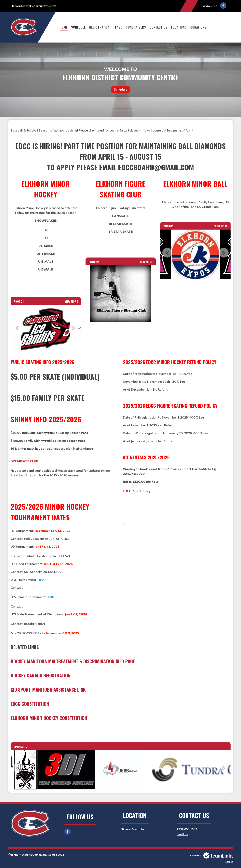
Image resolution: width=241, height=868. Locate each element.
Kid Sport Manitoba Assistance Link (48, 689)
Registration (100, 27)
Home (64, 27)
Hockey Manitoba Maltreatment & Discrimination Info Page (73, 661)
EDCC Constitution (30, 704)
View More (71, 301)
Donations (198, 27)
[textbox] (121, 126)
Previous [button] (18, 328)
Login (229, 861)
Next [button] (74, 328)
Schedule (78, 27)
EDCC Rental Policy (137, 491)
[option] (46, 330)
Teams (118, 27)
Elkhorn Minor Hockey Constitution (49, 718)
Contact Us (159, 27)
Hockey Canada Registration (41, 675)
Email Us (182, 834)
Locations (179, 27)
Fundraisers (136, 27)
